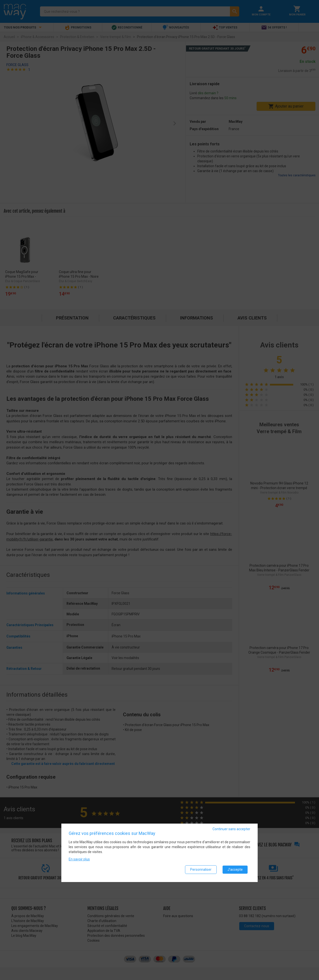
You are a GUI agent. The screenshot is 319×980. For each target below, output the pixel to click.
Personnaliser (201, 870)
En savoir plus (79, 860)
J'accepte (235, 870)
